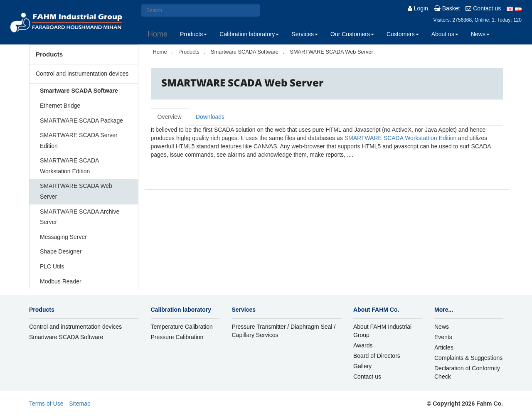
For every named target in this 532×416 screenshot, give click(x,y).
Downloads (210, 117)
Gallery (362, 366)
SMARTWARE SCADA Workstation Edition (69, 166)
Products (193, 34)
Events (443, 337)
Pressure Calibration (177, 337)
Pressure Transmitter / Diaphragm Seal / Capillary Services (284, 331)
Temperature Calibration (182, 327)
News (480, 34)
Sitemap (80, 404)
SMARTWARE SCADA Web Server (76, 191)
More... (444, 310)
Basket (447, 8)
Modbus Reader (61, 281)
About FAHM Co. (376, 310)
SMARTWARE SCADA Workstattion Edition (401, 138)
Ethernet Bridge (60, 106)
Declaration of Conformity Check (467, 372)
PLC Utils (52, 266)
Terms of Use (46, 404)
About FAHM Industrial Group (382, 331)
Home (158, 34)
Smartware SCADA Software (79, 91)
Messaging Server (63, 237)
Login (418, 8)
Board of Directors (377, 356)
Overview (170, 117)
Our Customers (352, 34)
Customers (403, 34)
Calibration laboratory (249, 34)
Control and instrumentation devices (82, 74)
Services (305, 34)
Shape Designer (61, 251)
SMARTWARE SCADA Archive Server (80, 217)
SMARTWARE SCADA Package (81, 121)
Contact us (483, 8)
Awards (363, 345)
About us (445, 34)
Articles (444, 347)
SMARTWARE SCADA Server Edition (79, 140)
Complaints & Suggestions (468, 358)
